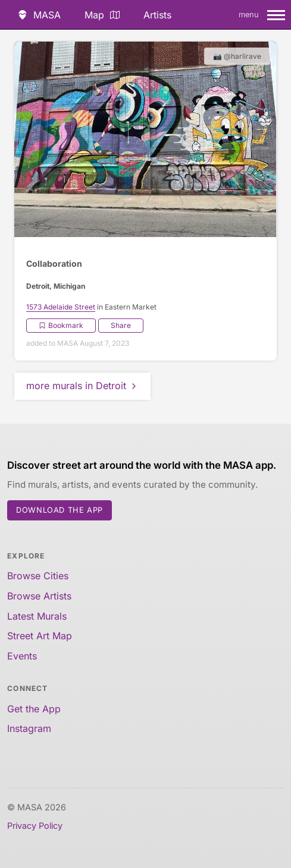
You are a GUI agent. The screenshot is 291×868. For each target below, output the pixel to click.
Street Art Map (40, 636)
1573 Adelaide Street (61, 307)
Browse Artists (39, 596)
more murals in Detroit (82, 386)
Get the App (34, 709)
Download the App (60, 510)
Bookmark (61, 325)
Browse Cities (38, 576)
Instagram (29, 728)
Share (121, 325)
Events (22, 656)
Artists (157, 15)
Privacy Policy (35, 826)
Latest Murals (37, 616)
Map (102, 15)
